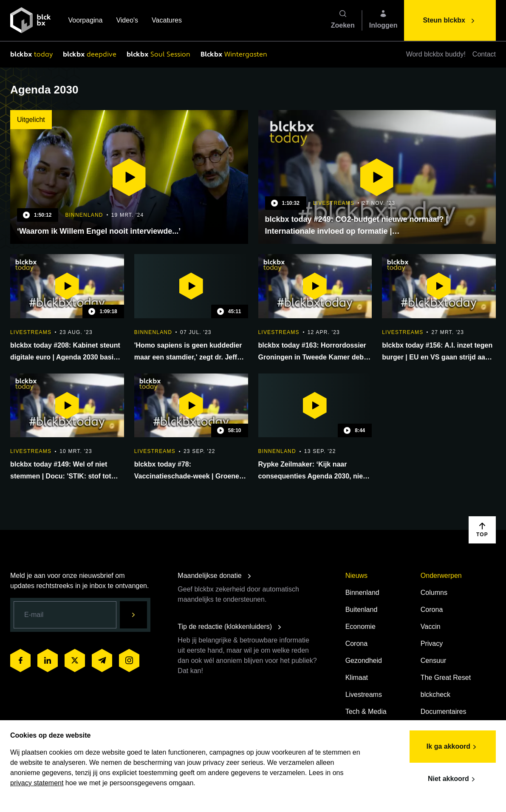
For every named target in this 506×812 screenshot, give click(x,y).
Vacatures (167, 21)
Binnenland (362, 593)
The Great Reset (446, 678)
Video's (127, 21)
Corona (356, 644)
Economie (360, 627)
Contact (484, 54)
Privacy (432, 644)
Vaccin (431, 627)
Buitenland (362, 610)
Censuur (433, 661)
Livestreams (364, 695)
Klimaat (357, 678)
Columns (434, 593)
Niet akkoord (453, 779)
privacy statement (37, 783)
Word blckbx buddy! (436, 54)
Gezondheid (364, 661)
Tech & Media (366, 712)
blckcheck (435, 695)
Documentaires (444, 712)
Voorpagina (85, 21)
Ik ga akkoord (453, 747)
